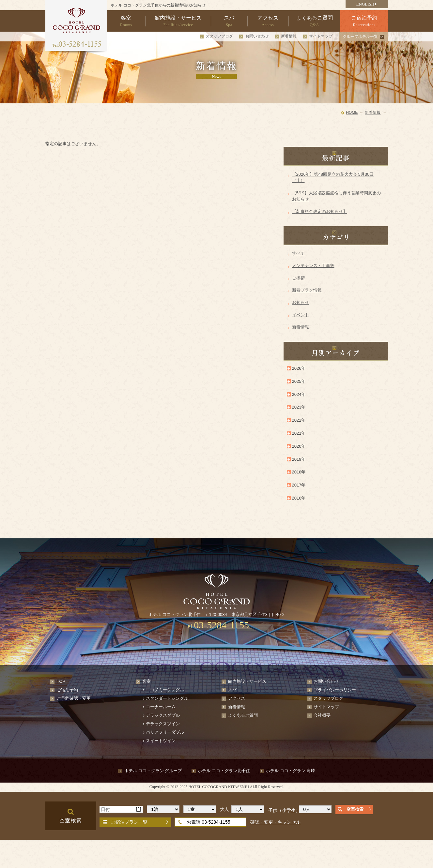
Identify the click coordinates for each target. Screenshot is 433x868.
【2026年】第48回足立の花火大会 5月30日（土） (333, 178)
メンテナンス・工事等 (313, 266)
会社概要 (322, 715)
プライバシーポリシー (335, 690)
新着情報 (289, 36)
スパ (232, 690)
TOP (61, 681)
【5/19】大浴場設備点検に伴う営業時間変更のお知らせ (336, 196)
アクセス (237, 698)
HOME (352, 112)
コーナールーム (161, 707)
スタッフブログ (219, 36)
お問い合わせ (257, 36)
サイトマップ (321, 36)
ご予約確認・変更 (74, 698)
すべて (298, 253)
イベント (301, 315)
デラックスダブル (163, 715)
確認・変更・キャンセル (275, 822)
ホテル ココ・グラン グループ (153, 771)
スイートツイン (161, 741)
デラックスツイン (163, 724)
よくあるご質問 (243, 715)
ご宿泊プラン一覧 (129, 822)
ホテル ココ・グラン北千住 (224, 771)
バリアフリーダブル (165, 732)
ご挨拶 (298, 278)
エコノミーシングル (165, 690)
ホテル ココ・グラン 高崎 (290, 771)
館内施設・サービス (247, 681)
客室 (147, 681)
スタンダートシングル (167, 698)
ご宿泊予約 (67, 690)
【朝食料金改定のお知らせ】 (320, 211)
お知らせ (301, 302)
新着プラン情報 (307, 290)
